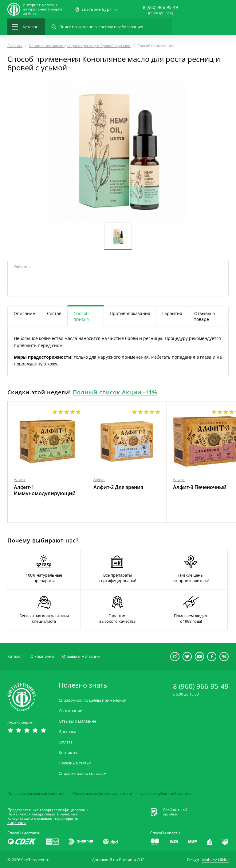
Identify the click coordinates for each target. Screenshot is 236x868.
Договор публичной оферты (166, 793)
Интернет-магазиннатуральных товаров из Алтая (43, 9)
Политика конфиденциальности (103, 793)
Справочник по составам (83, 773)
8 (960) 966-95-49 (160, 7)
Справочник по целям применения (92, 700)
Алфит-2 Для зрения (118, 487)
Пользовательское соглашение (36, 793)
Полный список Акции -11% (115, 392)
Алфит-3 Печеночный (200, 487)
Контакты (68, 753)
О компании (42, 656)
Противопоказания (130, 313)
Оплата (66, 742)
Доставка (67, 732)
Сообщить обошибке (175, 812)
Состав (54, 313)
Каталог (15, 656)
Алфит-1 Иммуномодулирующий (45, 490)
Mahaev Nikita (215, 860)
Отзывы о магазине (81, 656)
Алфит (20, 479)
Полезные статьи (75, 763)
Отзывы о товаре (205, 316)
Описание (24, 313)
